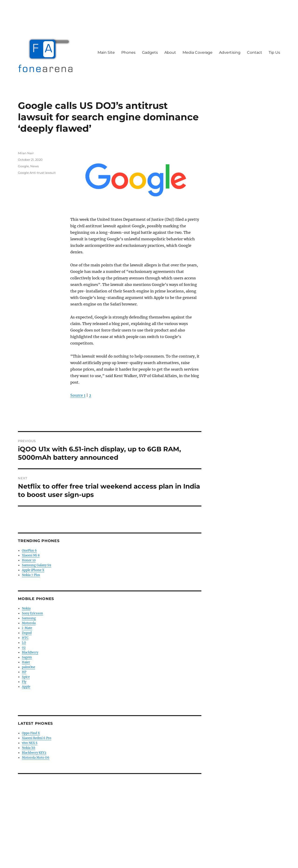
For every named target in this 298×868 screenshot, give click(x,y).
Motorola (29, 623)
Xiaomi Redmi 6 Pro (37, 738)
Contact (255, 52)
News (34, 166)
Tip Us (274, 52)
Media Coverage (198, 52)
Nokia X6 (29, 748)
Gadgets (150, 52)
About (170, 52)
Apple (26, 687)
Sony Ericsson (32, 613)
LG (24, 643)
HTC (25, 638)
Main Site (106, 52)
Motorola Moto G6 (36, 758)
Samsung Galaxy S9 (37, 565)
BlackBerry (30, 652)
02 (24, 648)
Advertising (230, 52)
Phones (128, 52)
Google (23, 166)
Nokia (26, 608)
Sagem (27, 657)
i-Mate (27, 628)
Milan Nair (26, 153)
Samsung (29, 618)
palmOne (29, 667)
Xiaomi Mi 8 (31, 555)
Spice (26, 677)
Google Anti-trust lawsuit (37, 173)
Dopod (27, 633)
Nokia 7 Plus (31, 575)
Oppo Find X (31, 733)
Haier (26, 662)
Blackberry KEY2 (34, 753)
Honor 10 (29, 560)
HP (24, 672)
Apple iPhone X (33, 570)
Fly (24, 682)
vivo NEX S (30, 743)
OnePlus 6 (29, 551)
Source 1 (78, 395)
